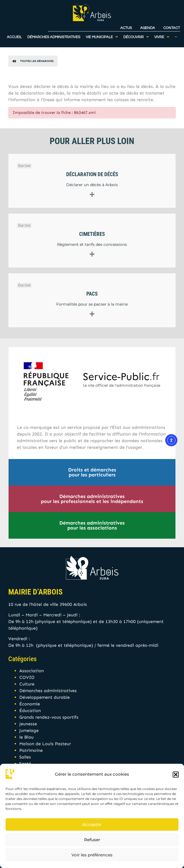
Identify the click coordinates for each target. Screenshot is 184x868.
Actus (126, 25)
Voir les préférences (92, 855)
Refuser (92, 840)
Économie (30, 704)
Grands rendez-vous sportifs (49, 717)
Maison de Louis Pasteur (45, 744)
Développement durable (45, 697)
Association (32, 671)
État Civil (24, 166)
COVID (27, 677)
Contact (172, 25)
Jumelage (29, 730)
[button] (176, 775)
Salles (25, 757)
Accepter (92, 824)
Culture (27, 684)
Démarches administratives (48, 691)
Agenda (148, 25)
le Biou (26, 737)
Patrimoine (31, 750)
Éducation (30, 711)
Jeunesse (28, 724)
